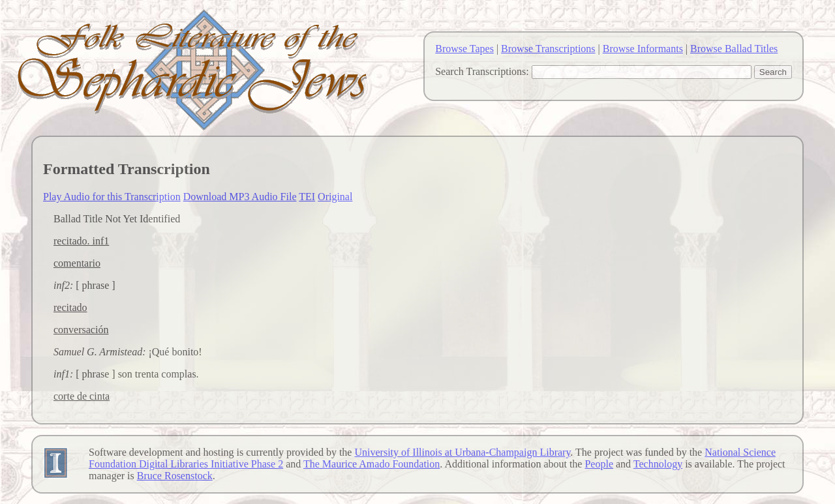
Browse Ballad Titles (734, 49)
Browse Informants (643, 49)
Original (335, 197)
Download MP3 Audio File (240, 197)
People (599, 464)
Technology (658, 464)
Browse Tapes (464, 49)
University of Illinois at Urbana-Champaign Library (462, 452)
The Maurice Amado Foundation (372, 464)
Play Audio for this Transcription (112, 197)
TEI (307, 197)
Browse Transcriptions (548, 49)
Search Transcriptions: (482, 71)
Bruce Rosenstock (175, 476)
